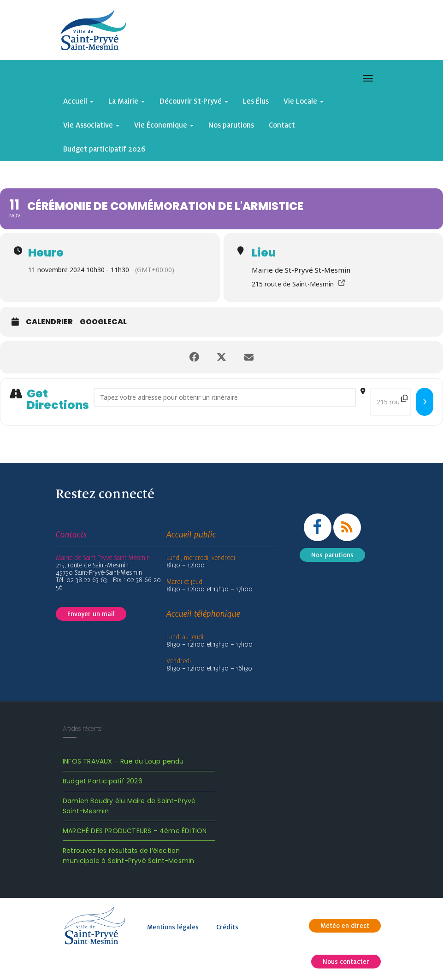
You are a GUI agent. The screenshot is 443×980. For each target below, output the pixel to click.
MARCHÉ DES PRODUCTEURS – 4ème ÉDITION (135, 831)
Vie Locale (304, 101)
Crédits (227, 927)
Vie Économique (164, 125)
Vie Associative (91, 125)
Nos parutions (231, 125)
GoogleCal (103, 322)
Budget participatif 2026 (104, 149)
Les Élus (256, 101)
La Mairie (127, 101)
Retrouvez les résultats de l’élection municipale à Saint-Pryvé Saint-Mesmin (128, 856)
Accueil (78, 101)
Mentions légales (173, 927)
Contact (282, 125)
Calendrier (49, 322)
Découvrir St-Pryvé (194, 101)
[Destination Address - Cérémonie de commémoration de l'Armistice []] (391, 402)
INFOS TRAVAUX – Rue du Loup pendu (123, 761)
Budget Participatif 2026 (103, 781)
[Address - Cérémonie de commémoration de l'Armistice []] (225, 397)
